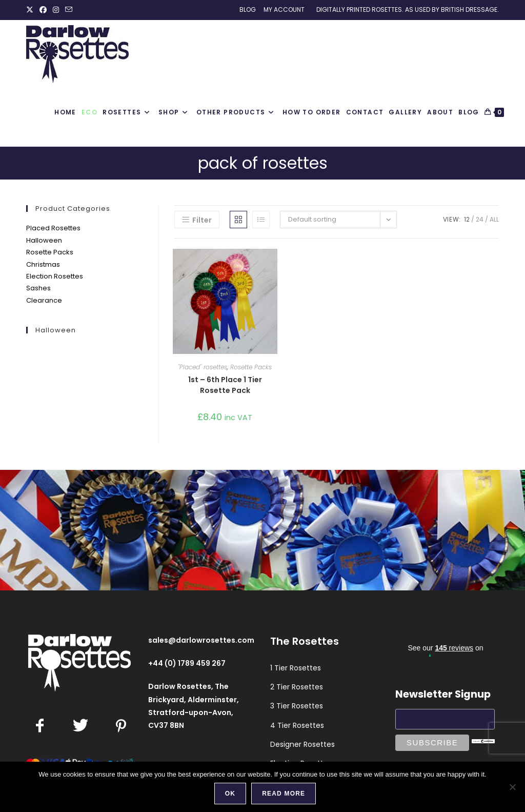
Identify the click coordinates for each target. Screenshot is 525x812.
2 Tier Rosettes (297, 687)
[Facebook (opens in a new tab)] (43, 10)
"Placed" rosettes (203, 367)
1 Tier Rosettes (296, 668)
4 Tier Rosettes (297, 725)
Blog (248, 9)
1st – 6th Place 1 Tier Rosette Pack (225, 385)
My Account (284, 9)
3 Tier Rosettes (297, 706)
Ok (230, 794)
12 (467, 219)
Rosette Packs (50, 252)
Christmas (43, 264)
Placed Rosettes (53, 228)
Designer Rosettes (302, 744)
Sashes (38, 288)
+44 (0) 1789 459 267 (187, 663)
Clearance (44, 300)
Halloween (44, 240)
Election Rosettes (55, 276)
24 (480, 219)
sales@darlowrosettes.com (201, 640)
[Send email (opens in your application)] (69, 10)
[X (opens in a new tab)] (31, 10)
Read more (284, 794)
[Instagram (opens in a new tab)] (56, 10)
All (494, 219)
